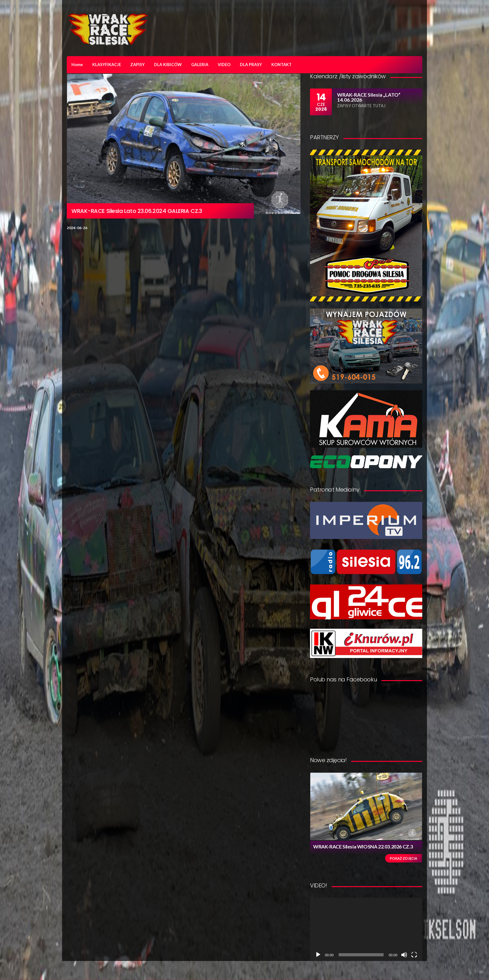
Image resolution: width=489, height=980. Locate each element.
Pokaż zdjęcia (404, 858)
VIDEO (224, 65)
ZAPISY (138, 65)
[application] (366, 929)
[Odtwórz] (318, 955)
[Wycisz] (404, 955)
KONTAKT (281, 65)
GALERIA (200, 65)
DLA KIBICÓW (168, 65)
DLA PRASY (251, 65)
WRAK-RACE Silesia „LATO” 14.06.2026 (369, 97)
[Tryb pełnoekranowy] (414, 955)
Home (77, 65)
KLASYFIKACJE (107, 65)
